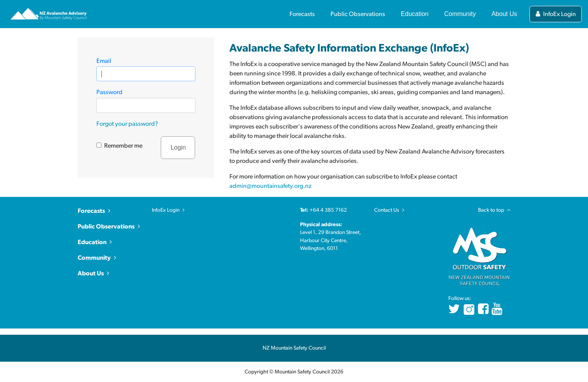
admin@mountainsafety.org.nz (270, 186)
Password (109, 92)
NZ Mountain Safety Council (294, 348)
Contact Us (387, 210)
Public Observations (106, 227)
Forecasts (91, 211)
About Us (91, 273)
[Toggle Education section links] (415, 11)
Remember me (123, 146)
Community (94, 258)
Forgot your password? (127, 124)
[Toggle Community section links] (460, 11)
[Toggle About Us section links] (504, 11)
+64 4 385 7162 (328, 210)
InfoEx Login (166, 210)
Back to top (494, 210)
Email (104, 61)
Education (92, 242)
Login (178, 147)
